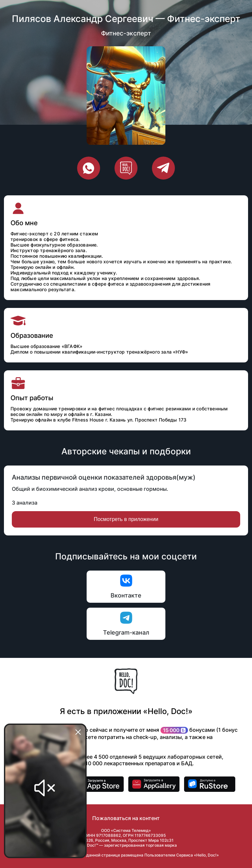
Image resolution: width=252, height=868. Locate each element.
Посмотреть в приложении (126, 519)
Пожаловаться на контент (126, 818)
